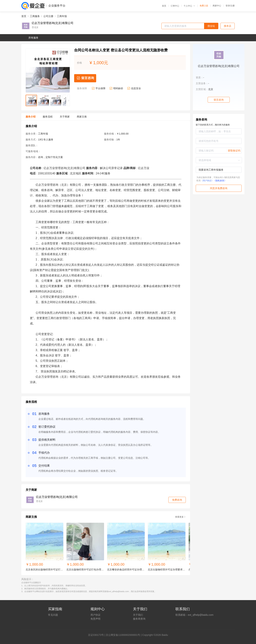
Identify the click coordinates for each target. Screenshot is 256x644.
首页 (164, 6)
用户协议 (95, 615)
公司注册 (48, 16)
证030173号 (97, 635)
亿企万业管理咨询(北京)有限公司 (53, 23)
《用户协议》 (207, 181)
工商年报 (62, 16)
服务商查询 (139, 619)
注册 (233, 6)
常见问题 (53, 615)
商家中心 (217, 6)
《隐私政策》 (220, 181)
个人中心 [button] (189, 6)
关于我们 (138, 615)
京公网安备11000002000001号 (123, 635)
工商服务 (35, 16)
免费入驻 (204, 6)
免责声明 (95, 619)
